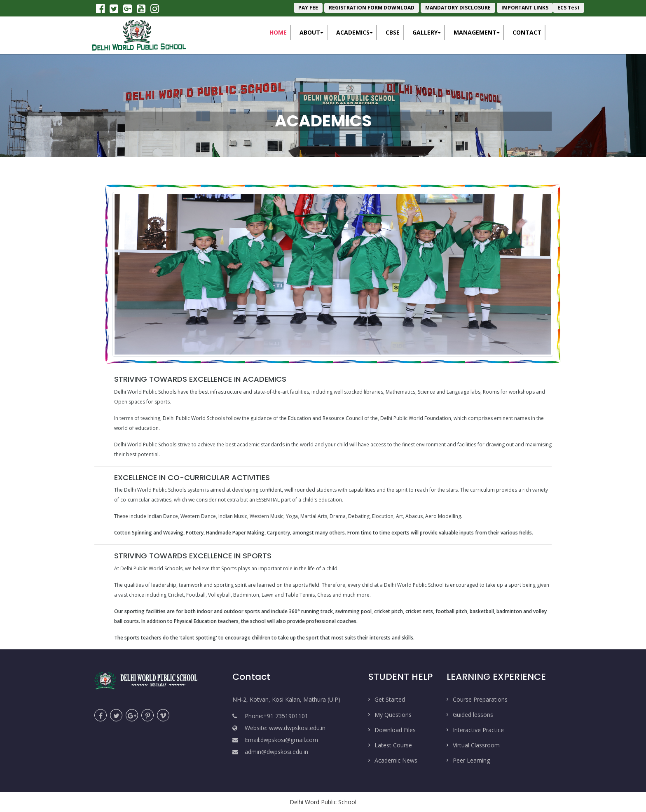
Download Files (395, 730)
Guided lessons (473, 715)
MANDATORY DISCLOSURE (458, 8)
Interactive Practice (478, 730)
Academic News (396, 760)
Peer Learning (471, 760)
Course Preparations (480, 699)
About (311, 32)
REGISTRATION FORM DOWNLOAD (372, 8)
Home (280, 32)
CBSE (393, 32)
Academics (355, 32)
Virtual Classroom (476, 745)
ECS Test (569, 8)
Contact (527, 32)
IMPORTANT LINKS (525, 8)
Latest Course (393, 745)
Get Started (390, 699)
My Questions (393, 715)
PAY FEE (308, 8)
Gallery (427, 32)
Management (477, 32)
